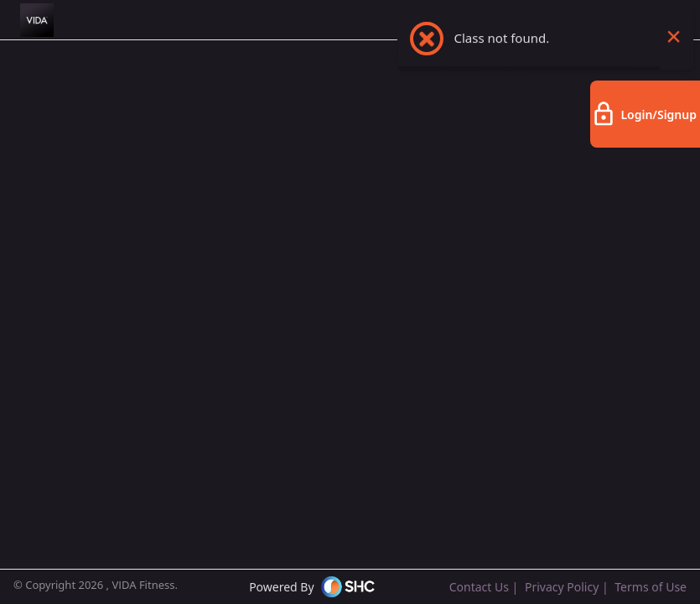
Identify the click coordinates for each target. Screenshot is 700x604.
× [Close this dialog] (674, 46)
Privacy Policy (562, 587)
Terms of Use (651, 587)
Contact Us (479, 587)
